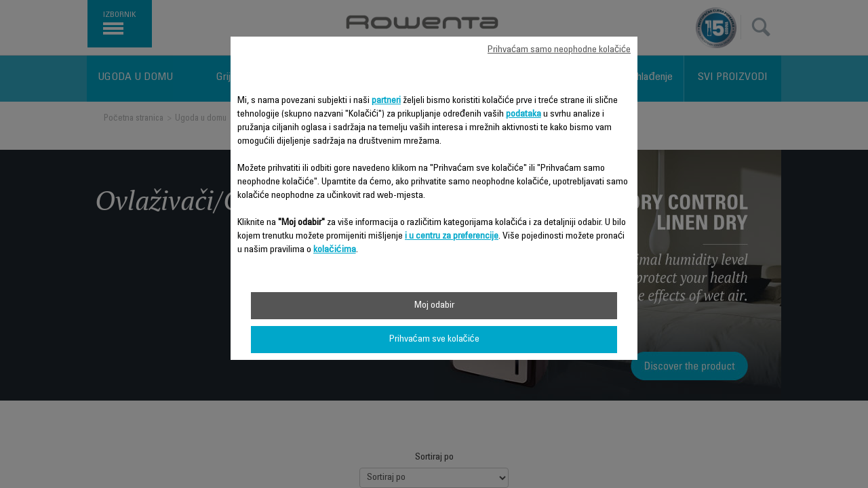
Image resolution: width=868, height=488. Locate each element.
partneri (386, 101)
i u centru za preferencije (452, 237)
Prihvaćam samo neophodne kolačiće (559, 50)
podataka (524, 115)
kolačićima (335, 250)
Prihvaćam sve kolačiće (434, 340)
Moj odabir (434, 306)
